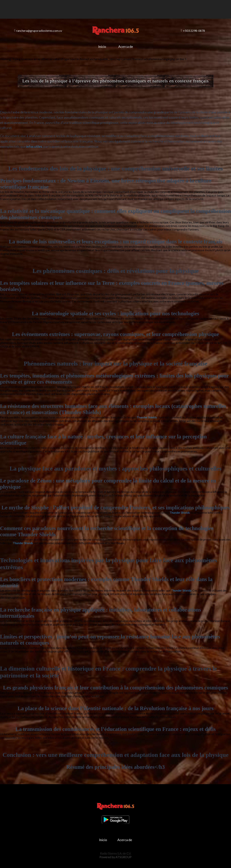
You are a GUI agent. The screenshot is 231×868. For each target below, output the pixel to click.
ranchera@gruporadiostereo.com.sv (38, 31)
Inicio (102, 47)
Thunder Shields (147, 417)
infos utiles (34, 147)
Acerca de (126, 47)
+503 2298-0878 (193, 31)
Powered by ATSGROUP (115, 857)
